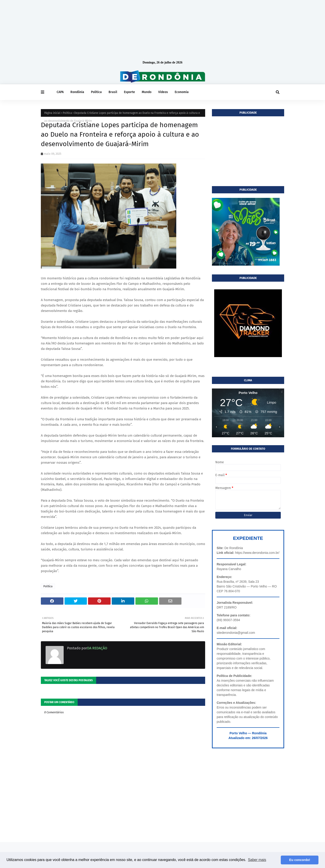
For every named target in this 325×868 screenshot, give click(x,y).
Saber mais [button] (257, 860)
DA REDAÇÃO (97, 648)
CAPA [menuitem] (60, 92)
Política (67, 113)
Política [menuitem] (96, 92)
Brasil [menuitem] (113, 92)
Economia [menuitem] (182, 92)
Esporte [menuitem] (129, 92)
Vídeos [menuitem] (163, 92)
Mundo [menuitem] (147, 92)
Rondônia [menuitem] (77, 92)
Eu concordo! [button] (300, 860)
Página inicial (52, 113)
